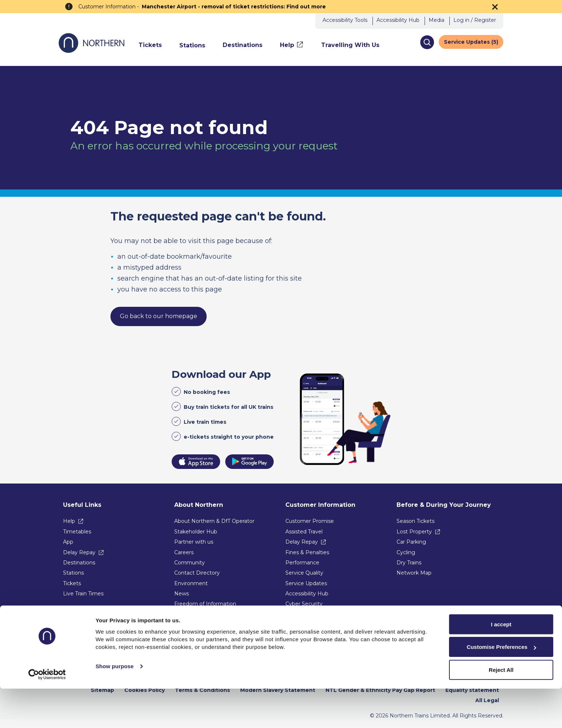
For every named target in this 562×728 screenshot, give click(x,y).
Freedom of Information (205, 604)
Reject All (501, 709)
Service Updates (306, 583)
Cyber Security (304, 604)
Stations (73, 573)
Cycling (406, 552)
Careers (184, 552)
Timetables (77, 532)
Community (190, 563)
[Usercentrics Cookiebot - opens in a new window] (47, 714)
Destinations (79, 563)
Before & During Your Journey (444, 505)
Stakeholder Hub (196, 532)
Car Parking (411, 542)
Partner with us (194, 542)
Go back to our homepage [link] (159, 316)
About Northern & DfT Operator (214, 521)
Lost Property (414, 532)
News (182, 594)
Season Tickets (415, 521)
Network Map (414, 573)
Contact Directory (197, 573)
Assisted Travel (304, 532)
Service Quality (304, 573)
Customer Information (320, 505)
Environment (191, 583)
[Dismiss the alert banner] (495, 7)
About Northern (199, 505)
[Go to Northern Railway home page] (91, 51)
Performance (302, 563)
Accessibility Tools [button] (345, 20)
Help (69, 521)
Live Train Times (83, 594)
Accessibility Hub (398, 20)
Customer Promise (310, 521)
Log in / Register (475, 20)
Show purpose (115, 706)
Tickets (72, 583)
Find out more (306, 7)
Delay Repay (79, 552)
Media (436, 20)
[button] (427, 42)
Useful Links (82, 505)
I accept (501, 664)
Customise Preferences (501, 687)
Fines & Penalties (307, 552)
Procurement (192, 614)
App (68, 542)
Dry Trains (409, 563)
